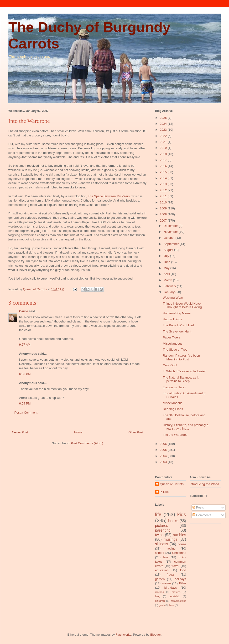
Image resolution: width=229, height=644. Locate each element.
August (169, 250)
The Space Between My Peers (109, 196)
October (170, 238)
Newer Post (20, 432)
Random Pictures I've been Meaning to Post (181, 357)
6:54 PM (25, 403)
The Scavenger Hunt (177, 331)
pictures (162, 526)
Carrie (24, 311)
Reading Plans (173, 409)
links (172, 605)
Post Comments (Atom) (87, 443)
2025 (164, 118)
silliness (162, 544)
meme (166, 583)
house (182, 544)
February (170, 286)
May (167, 268)
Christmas (179, 553)
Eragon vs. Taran (174, 387)
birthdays (171, 588)
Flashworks (124, 635)
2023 (164, 130)
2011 (164, 196)
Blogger (156, 635)
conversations (178, 601)
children (160, 601)
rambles (180, 535)
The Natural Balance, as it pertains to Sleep (181, 379)
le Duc (164, 492)
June (167, 262)
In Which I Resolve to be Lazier (184, 371)
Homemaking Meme (177, 313)
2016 (164, 166)
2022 (164, 136)
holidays (180, 579)
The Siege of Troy (175, 350)
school (160, 553)
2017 (164, 160)
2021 (164, 142)
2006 (164, 444)
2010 (164, 202)
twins (159, 535)
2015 (164, 172)
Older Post (136, 432)
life (158, 514)
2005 (164, 450)
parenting (163, 530)
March (168, 280)
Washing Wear (173, 298)
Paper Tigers (172, 337)
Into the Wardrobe (175, 435)
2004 (164, 456)
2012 (164, 190)
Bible (183, 583)
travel (175, 566)
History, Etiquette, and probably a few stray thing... (185, 427)
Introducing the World (204, 484)
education (162, 570)
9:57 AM (25, 345)
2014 (164, 178)
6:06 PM (25, 374)
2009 (164, 208)
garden (160, 579)
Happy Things (172, 319)
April (167, 274)
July (167, 256)
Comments (202, 515)
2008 (164, 214)
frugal (171, 574)
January (170, 292)
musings (171, 539)
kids (182, 514)
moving (171, 548)
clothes (159, 592)
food (183, 570)
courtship (174, 596)
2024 (164, 124)
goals (162, 605)
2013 (164, 184)
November (171, 232)
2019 (164, 148)
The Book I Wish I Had (178, 325)
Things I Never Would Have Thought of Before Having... (183, 305)
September (172, 244)
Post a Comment (26, 413)
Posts (198, 507)
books (173, 521)
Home (78, 432)
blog (158, 596)
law (166, 557)
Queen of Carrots (172, 484)
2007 (164, 221)
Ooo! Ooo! (170, 365)
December (171, 226)
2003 (164, 462)
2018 (164, 154)
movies (176, 592)
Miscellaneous (172, 344)
